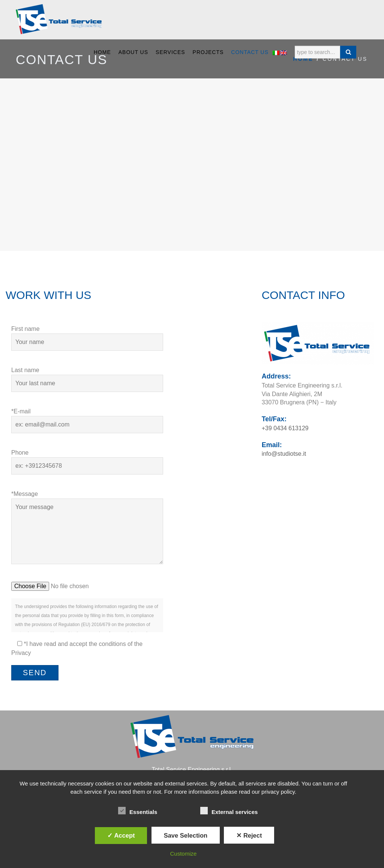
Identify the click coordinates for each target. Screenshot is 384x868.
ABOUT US (133, 52)
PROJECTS (208, 52)
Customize (184, 854)
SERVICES (170, 52)
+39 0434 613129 (285, 428)
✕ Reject (249, 835)
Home (102, 52)
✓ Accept (121, 835)
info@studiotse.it (284, 454)
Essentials (138, 811)
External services (229, 811)
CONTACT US (250, 52)
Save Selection (186, 835)
